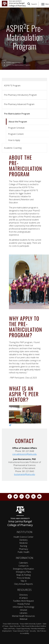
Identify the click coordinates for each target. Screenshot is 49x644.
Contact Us (23, 566)
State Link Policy (9, 628)
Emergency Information (23, 569)
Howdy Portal (23, 604)
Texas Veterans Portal (21, 631)
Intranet (23, 610)
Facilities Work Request (23, 601)
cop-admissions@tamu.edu (24, 454)
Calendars (23, 563)
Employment (7, 631)
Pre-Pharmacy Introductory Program (20, 95)
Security (33, 631)
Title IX (23, 581)
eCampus (23, 598)
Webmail (23, 619)
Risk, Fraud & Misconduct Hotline (34, 626)
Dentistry (23, 540)
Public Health (23, 552)
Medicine (23, 543)
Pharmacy (23, 549)
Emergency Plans (23, 572)
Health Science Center (23, 537)
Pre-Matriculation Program (17, 114)
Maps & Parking (23, 575)
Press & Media (23, 578)
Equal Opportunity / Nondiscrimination (31, 628)
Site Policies (41, 631)
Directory (23, 595)
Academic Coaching (13, 148)
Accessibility (25, 633)
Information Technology (23, 607)
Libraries (23, 613)
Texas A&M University (11, 624)
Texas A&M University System (31, 624)
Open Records (15, 626)
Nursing (23, 546)
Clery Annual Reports (23, 584)
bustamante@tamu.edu (25, 474)
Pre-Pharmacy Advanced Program (19, 104)
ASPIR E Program (12, 85)
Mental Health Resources (23, 616)
